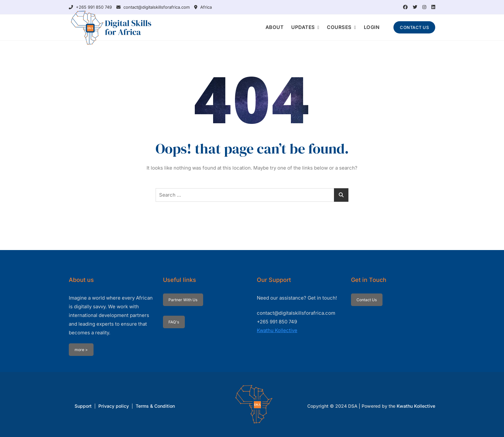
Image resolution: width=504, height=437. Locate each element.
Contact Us (367, 300)
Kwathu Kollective (277, 330)
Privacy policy (114, 406)
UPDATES (303, 27)
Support (83, 406)
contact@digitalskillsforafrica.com (153, 7)
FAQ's (174, 322)
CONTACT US (414, 27)
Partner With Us (183, 300)
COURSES (339, 27)
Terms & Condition (155, 406)
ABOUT (275, 27)
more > (81, 350)
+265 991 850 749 (90, 7)
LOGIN (372, 27)
